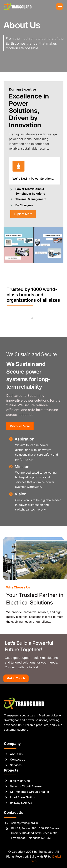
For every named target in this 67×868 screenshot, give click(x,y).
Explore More (23, 214)
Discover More (20, 426)
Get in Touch (16, 678)
